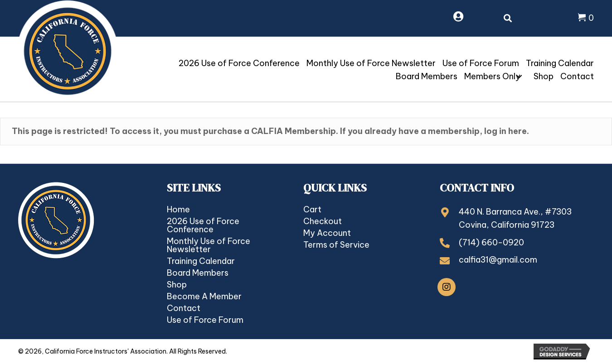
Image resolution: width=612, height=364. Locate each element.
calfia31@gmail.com (498, 260)
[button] (519, 77)
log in (495, 131)
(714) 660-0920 (491, 242)
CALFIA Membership (294, 131)
